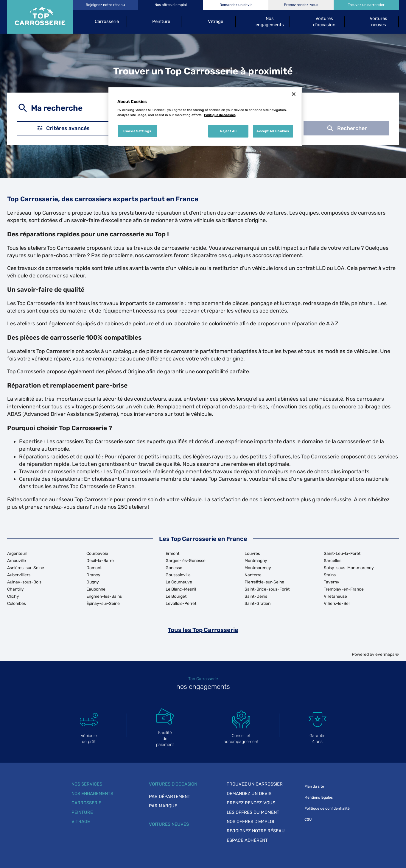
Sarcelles (333, 561)
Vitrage (81, 822)
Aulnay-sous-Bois (24, 582)
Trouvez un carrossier (255, 784)
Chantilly (15, 589)
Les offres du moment (253, 812)
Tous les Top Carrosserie (203, 630)
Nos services (87, 784)
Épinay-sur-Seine (103, 604)
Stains (330, 575)
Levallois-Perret (181, 604)
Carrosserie (86, 803)
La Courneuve (179, 582)
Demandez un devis (249, 794)
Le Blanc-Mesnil (181, 589)
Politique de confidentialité (327, 808)
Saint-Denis (256, 596)
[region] (205, 117)
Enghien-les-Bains (104, 596)
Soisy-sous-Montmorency (349, 568)
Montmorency (258, 568)
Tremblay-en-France (344, 589)
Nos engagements (92, 794)
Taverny (332, 582)
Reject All (228, 131)
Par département (170, 797)
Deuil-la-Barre (100, 561)
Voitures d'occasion (173, 784)
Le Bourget (176, 596)
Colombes (17, 604)
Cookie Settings (137, 131)
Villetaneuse (335, 596)
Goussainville (178, 575)
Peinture (82, 812)
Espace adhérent (247, 840)
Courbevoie (97, 554)
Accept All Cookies (273, 131)
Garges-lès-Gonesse (186, 561)
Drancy (93, 575)
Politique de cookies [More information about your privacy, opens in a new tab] (220, 115)
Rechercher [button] (346, 128)
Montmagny (256, 561)
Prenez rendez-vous (251, 803)
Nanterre (253, 575)
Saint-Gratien (258, 604)
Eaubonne (96, 589)
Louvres (252, 554)
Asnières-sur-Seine (26, 568)
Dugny (93, 582)
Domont (94, 568)
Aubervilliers (19, 575)
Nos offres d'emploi (250, 822)
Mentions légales (319, 797)
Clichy (13, 596)
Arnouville (17, 561)
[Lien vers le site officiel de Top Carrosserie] (40, 17)
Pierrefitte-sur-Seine (264, 582)
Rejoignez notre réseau (256, 831)
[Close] (294, 94)
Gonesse (174, 568)
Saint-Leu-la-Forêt (342, 554)
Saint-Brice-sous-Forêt (267, 589)
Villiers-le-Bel (337, 604)
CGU (308, 819)
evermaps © (387, 654)
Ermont (172, 554)
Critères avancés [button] (63, 128)
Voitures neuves (169, 824)
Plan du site (314, 786)
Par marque (163, 806)
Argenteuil (17, 554)
